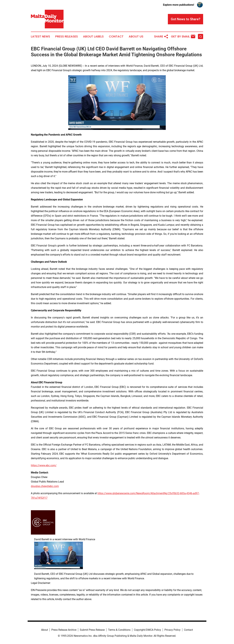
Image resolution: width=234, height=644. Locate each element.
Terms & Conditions (119, 630)
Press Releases (67, 36)
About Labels (93, 36)
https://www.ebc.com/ (44, 465)
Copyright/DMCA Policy (147, 630)
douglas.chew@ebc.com (45, 486)
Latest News (40, 36)
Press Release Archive (64, 630)
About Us (136, 36)
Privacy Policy (172, 630)
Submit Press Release (92, 630)
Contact (116, 36)
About (45, 630)
